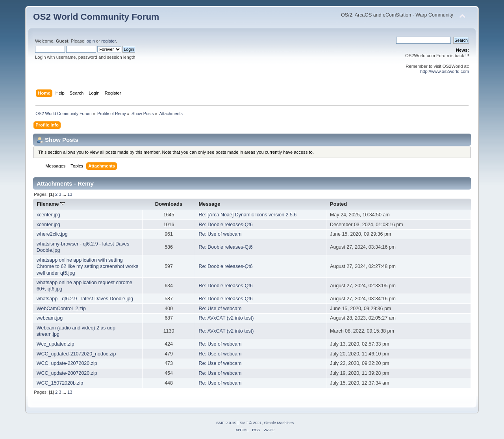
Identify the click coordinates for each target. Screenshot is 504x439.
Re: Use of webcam (220, 234)
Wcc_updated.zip (56, 344)
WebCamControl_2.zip (61, 309)
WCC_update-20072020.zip (67, 373)
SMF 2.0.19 (226, 423)
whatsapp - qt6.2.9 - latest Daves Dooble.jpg (85, 299)
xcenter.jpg (48, 215)
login (90, 41)
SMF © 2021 (251, 423)
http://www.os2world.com (445, 71)
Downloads (169, 204)
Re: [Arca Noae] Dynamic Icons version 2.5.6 (247, 215)
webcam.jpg (50, 318)
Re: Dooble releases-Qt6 (225, 225)
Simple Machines (279, 423)
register (108, 41)
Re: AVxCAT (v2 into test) (226, 318)
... (65, 194)
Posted (338, 204)
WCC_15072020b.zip (60, 383)
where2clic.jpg (52, 234)
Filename (51, 204)
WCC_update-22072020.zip (67, 363)
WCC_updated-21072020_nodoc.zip (76, 354)
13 (70, 194)
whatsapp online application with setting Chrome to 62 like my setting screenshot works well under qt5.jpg (87, 266)
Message (209, 204)
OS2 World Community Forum (96, 17)
